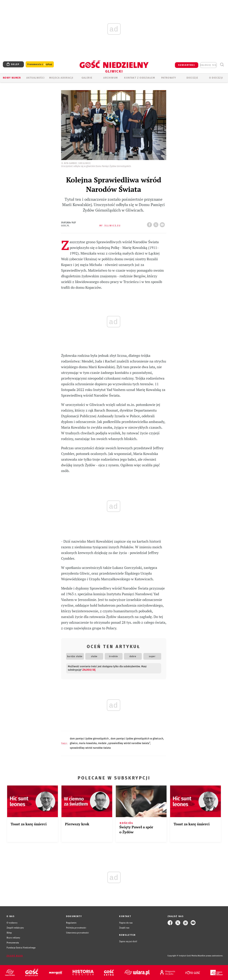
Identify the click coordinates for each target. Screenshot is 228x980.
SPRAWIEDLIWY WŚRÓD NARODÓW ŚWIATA (90, 748)
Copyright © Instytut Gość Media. (182, 956)
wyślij (163, 224)
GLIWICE (74, 743)
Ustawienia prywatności (77, 933)
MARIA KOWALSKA (88, 743)
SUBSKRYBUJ (186, 65)
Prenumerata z (40, 64)
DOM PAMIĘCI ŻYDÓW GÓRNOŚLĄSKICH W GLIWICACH (137, 739)
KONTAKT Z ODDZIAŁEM (140, 78)
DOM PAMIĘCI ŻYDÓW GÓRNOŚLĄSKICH (90, 739)
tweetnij (157, 224)
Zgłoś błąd (15, 956)
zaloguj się (208, 65)
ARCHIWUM (111, 78)
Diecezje (192, 78)
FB (150, 224)
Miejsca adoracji (61, 78)
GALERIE (87, 78)
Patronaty (169, 78)
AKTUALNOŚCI (35, 78)
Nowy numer (12, 78)
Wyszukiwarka (222, 65)
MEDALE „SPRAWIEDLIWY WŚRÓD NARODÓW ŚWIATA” (124, 743)
